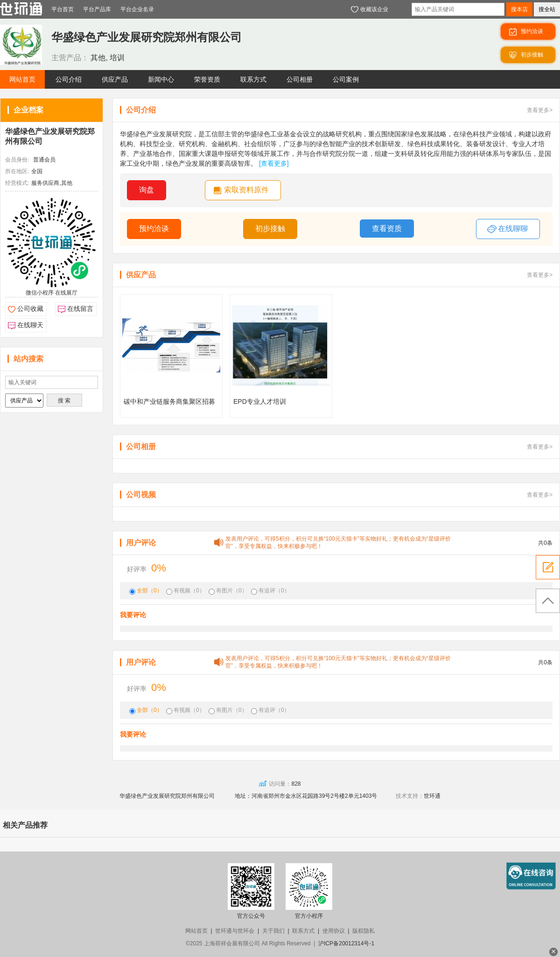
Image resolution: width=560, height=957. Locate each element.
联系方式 (303, 931)
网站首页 (196, 931)
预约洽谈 (154, 229)
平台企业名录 (137, 9)
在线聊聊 (507, 229)
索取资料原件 (246, 190)
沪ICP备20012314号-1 (346, 943)
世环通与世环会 (235, 931)
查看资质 (387, 229)
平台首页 (63, 9)
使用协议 (334, 931)
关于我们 (273, 931)
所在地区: (17, 171)
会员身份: (17, 160)
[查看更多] (274, 163)
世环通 (432, 796)
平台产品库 (97, 9)
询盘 (147, 190)
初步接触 (270, 229)
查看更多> (540, 110)
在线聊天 (30, 325)
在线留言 (80, 309)
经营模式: (17, 183)
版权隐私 (364, 931)
